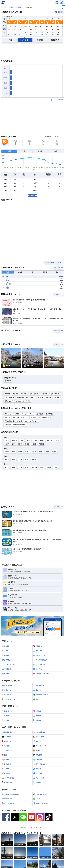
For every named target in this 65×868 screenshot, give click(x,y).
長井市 (13, 452)
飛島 (7, 280)
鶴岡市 (7, 459)
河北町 (13, 444)
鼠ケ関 (8, 284)
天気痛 (5, 78)
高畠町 (27, 452)
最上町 (20, 467)
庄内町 (27, 459)
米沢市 (7, 452)
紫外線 (5, 72)
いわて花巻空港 (9, 397)
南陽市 (20, 452)
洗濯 (6, 93)
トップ (4, 7)
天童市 (35, 440)
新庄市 (7, 467)
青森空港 (15, 394)
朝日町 (27, 444)
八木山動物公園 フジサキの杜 (13, 421)
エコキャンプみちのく (31, 421)
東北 (12, 7)
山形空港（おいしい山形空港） (30, 394)
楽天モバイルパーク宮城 (12, 414)
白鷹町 (48, 452)
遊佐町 (34, 459)
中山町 (7, 444)
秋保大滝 (7, 418)
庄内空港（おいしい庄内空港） (51, 394)
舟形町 (27, 467)
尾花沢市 (50, 440)
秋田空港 (40, 397)
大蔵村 (42, 467)
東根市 (42, 440)
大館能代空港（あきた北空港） (26, 397)
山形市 (7, 440)
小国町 (41, 452)
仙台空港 (48, 397)
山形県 (19, 7)
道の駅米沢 (8, 381)
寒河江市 (14, 440)
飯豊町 (54, 452)
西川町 (20, 444)
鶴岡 (7, 288)
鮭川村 (49, 467)
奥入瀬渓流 (40, 414)
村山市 (28, 440)
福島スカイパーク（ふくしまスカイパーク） (18, 401)
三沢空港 (57, 397)
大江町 (34, 444)
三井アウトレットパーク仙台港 (40, 418)
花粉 (6, 88)
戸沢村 (56, 467)
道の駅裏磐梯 (50, 414)
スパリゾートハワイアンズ (21, 418)
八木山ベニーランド (28, 414)
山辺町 (57, 440)
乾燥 (6, 83)
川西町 (34, 452)
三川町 (20, 459)
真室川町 (35, 467)
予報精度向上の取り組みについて (32, 827)
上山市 (22, 440)
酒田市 (13, 459)
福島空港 (7, 394)
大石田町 (41, 444)
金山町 (13, 467)
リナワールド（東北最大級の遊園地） (16, 425)
